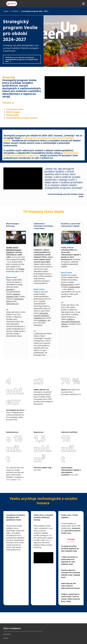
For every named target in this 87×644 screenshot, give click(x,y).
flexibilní (21, 269)
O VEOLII (15, 11)
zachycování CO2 (12, 304)
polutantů (43, 320)
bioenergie (10, 289)
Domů (6, 11)
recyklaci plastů (74, 287)
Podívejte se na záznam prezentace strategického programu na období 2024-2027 (22, 59)
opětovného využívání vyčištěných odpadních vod (41, 316)
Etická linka (7, 634)
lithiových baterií (67, 285)
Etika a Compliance (12, 628)
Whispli (6, 638)
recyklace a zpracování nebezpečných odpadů (70, 322)
